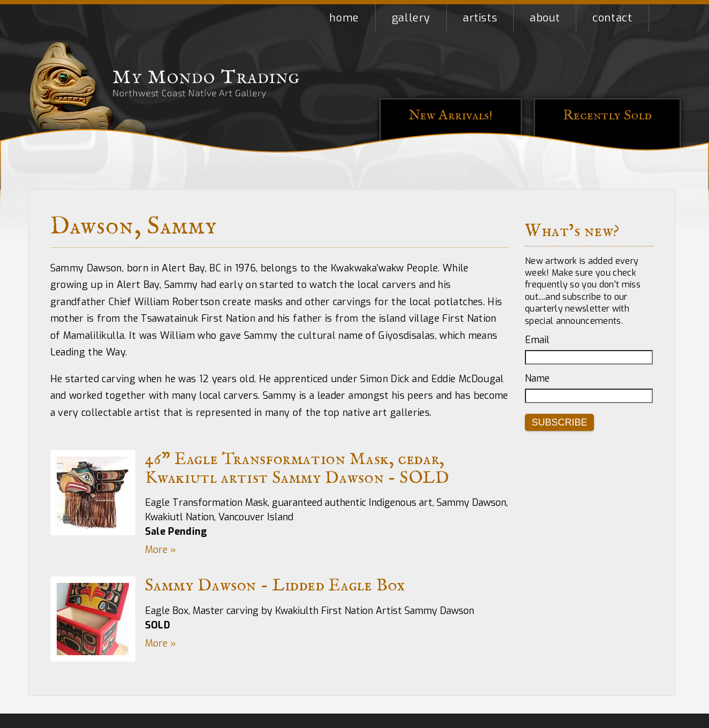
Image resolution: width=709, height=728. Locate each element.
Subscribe (560, 422)
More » (161, 550)
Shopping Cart (665, 18)
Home (344, 18)
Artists (480, 18)
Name (537, 378)
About (545, 18)
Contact (612, 18)
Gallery (411, 18)
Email (537, 340)
